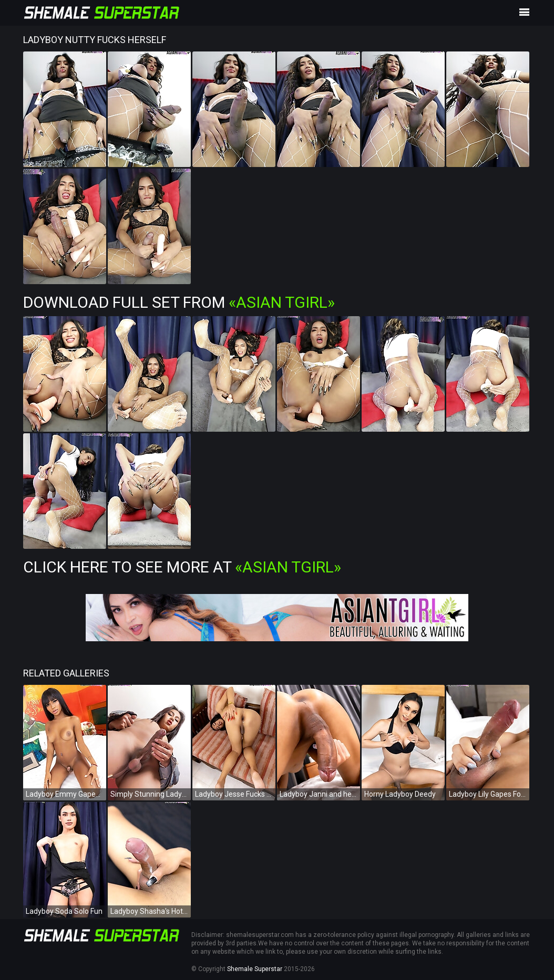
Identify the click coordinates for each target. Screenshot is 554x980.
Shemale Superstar (255, 969)
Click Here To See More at (182, 567)
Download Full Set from (179, 302)
